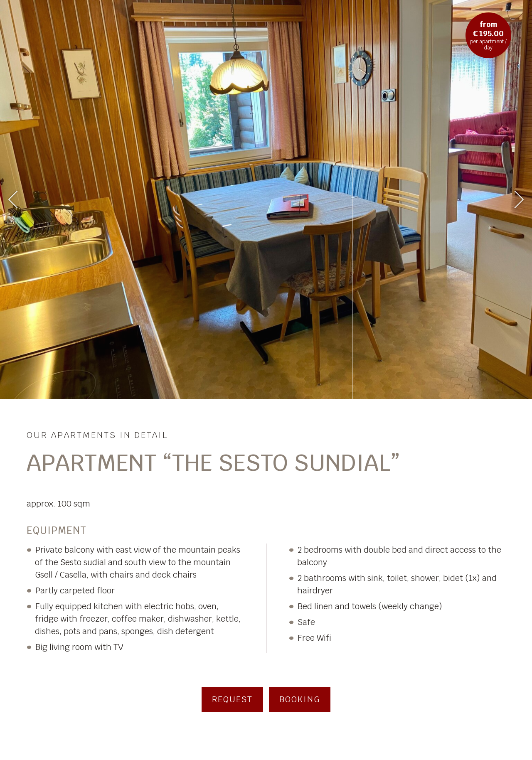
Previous (17, 199)
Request (232, 699)
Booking (300, 699)
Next (515, 199)
